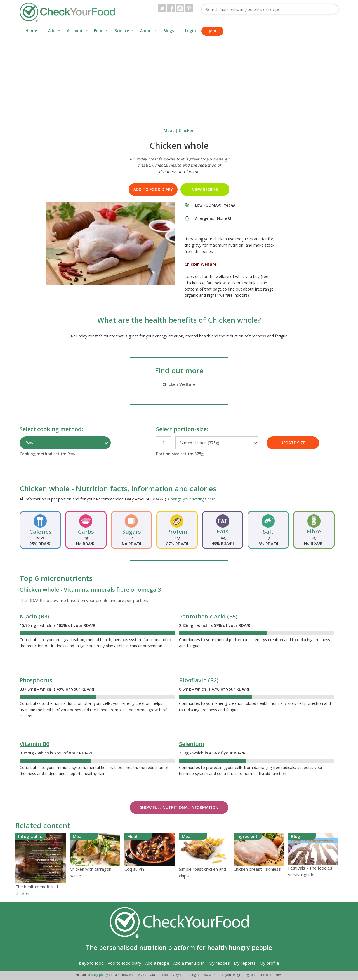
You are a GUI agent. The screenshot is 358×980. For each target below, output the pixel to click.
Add (52, 31)
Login (190, 31)
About (146, 31)
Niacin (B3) (34, 616)
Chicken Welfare (179, 384)
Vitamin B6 (34, 744)
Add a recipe (157, 963)
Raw (29, 443)
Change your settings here (192, 499)
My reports (245, 963)
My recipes (219, 963)
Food (99, 31)
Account (75, 31)
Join (212, 31)
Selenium (192, 744)
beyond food (91, 963)
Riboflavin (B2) (199, 680)
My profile (269, 963)
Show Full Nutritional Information (179, 807)
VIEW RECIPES (205, 189)
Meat (169, 130)
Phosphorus (36, 680)
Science (122, 31)
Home (31, 31)
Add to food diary (153, 189)
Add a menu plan (189, 963)
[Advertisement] (179, 79)
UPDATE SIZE (293, 443)
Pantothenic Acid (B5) (208, 616)
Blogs (169, 31)
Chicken (187, 130)
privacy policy (98, 975)
